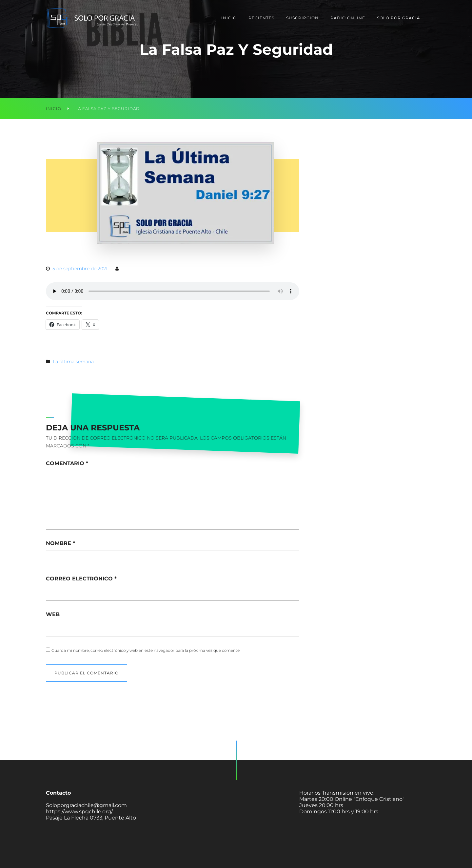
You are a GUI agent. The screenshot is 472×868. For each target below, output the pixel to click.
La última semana (73, 362)
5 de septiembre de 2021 (80, 269)
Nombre (60, 543)
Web (53, 614)
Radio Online (348, 18)
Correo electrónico (81, 579)
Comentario (67, 463)
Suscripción (302, 18)
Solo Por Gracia (399, 18)
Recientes (261, 18)
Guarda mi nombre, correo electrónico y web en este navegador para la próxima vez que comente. (146, 650)
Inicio (229, 18)
